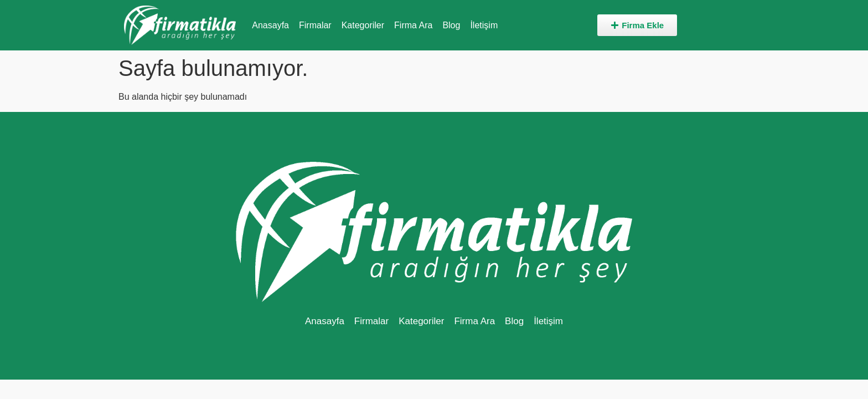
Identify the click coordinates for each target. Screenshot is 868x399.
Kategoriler (363, 25)
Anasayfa (270, 25)
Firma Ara (413, 25)
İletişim (484, 25)
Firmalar (315, 25)
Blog (451, 25)
